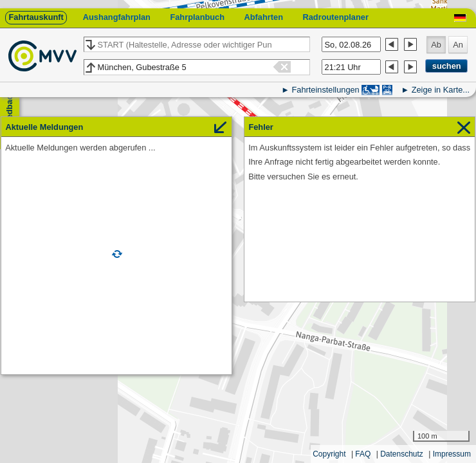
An (458, 45)
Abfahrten (264, 17)
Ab (436, 45)
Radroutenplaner (335, 17)
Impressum (452, 454)
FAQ (363, 454)
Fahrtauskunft (36, 17)
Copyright (329, 454)
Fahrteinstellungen (325, 90)
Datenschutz (402, 454)
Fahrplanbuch (197, 17)
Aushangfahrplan (117, 17)
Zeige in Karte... (441, 90)
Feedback (9, 110)
